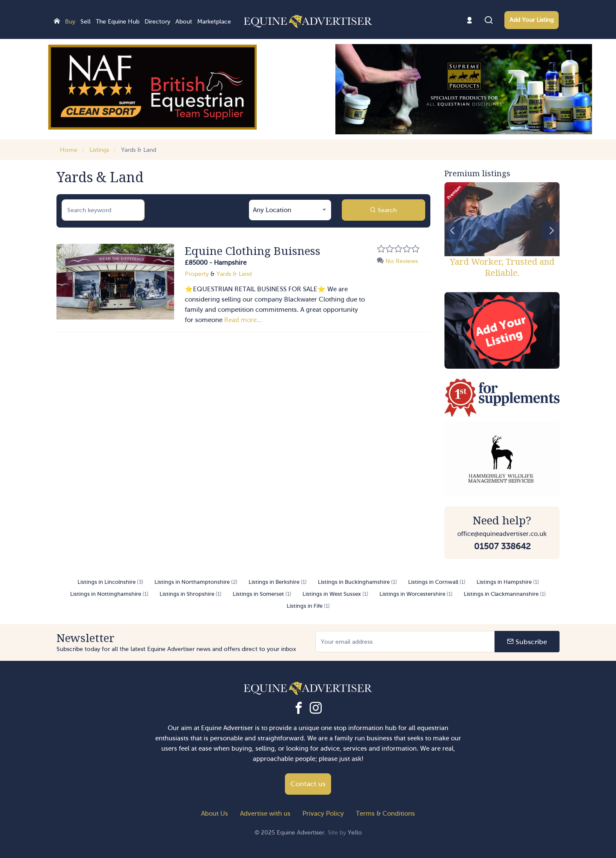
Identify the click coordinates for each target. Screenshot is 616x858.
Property (197, 274)
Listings (99, 150)
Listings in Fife (308, 606)
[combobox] (290, 210)
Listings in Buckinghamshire (357, 582)
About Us (215, 814)
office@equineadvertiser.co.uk (502, 534)
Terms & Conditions (385, 814)
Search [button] (383, 210)
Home (69, 150)
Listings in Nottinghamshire (109, 594)
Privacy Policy (323, 814)
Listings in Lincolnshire (110, 582)
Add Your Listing (532, 20)
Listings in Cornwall (437, 582)
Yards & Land (139, 150)
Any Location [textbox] (272, 210)
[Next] (551, 231)
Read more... (243, 320)
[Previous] (453, 231)
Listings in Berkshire (278, 582)
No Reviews (397, 261)
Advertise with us (265, 814)
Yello (355, 833)
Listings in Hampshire (508, 582)
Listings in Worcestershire (416, 594)
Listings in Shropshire (191, 594)
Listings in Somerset (262, 594)
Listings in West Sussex (335, 594)
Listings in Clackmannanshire (505, 594)
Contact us (308, 784)
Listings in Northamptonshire (196, 582)
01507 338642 (502, 546)
